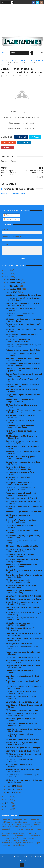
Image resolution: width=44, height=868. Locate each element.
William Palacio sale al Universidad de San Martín (23, 771)
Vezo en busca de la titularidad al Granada (22, 391)
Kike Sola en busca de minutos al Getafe (21, 432)
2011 (7, 809)
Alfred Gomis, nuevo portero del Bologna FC (21, 417)
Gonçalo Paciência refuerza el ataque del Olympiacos (23, 667)
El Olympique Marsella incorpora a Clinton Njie (22, 437)
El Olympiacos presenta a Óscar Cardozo (20, 473)
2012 (7, 806)
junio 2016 (12, 789)
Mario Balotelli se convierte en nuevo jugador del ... (23, 411)
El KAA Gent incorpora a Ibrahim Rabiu (24, 739)
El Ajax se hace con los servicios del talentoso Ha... (24, 755)
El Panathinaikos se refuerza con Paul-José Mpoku (21, 587)
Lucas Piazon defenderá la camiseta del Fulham (22, 336)
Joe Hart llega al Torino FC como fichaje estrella (21, 693)
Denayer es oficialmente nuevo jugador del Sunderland (24, 346)
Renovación (13, 60)
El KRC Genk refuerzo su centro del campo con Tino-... (22, 725)
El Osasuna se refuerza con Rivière (22, 710)
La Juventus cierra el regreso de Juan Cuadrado (24, 503)
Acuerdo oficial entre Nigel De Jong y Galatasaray (23, 614)
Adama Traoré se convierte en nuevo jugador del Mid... (22, 603)
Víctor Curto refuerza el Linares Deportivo (21, 698)
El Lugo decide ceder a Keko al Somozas (20, 766)
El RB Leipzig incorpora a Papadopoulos (18, 516)
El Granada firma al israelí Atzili (22, 702)
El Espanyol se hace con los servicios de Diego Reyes (23, 320)
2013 (7, 803)
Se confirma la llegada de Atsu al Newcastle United (22, 315)
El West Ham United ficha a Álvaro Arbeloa (22, 406)
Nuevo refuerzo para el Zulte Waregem (23, 748)
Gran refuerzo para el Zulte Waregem (23, 751)
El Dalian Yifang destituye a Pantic (23, 657)
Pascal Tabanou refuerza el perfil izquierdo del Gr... (22, 401)
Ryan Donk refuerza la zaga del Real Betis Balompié (23, 360)
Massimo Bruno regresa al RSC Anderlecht (19, 735)
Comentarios (10, 219)
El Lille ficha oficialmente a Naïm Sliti (22, 648)
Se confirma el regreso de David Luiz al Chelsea (23, 463)
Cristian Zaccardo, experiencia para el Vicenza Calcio (24, 640)
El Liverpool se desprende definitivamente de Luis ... (20, 581)
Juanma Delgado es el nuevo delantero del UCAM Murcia (23, 299)
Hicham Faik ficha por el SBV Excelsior (19, 760)
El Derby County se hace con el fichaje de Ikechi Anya (24, 781)
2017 (7, 274)
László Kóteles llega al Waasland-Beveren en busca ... (22, 744)
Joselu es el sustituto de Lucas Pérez (24, 295)
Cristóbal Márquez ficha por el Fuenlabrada (20, 629)
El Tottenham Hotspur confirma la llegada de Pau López (21, 427)
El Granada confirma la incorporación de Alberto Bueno (23, 662)
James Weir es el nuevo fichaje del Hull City (22, 380)
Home (3, 53)
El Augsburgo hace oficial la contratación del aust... (19, 484)
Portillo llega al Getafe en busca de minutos (23, 453)
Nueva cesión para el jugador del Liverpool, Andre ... (21, 494)
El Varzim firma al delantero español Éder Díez (23, 776)
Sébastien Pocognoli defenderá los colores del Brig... (22, 592)
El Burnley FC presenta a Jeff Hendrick (24, 596)
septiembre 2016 (14, 289)
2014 (7, 800)
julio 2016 (12, 786)
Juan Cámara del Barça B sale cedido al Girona (24, 706)
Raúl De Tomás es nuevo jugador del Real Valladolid (22, 458)
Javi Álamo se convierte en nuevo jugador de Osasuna (21, 489)
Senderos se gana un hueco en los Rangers (21, 542)
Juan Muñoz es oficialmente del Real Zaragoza (23, 677)
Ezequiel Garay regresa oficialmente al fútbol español (23, 305)
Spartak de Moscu (36, 60)
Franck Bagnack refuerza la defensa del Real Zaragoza (24, 375)
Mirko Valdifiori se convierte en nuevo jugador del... (24, 330)
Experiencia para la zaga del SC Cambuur (21, 720)
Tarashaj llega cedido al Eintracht (22, 498)
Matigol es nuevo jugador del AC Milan (24, 350)
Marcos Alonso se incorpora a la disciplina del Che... (21, 550)
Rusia (23, 60)
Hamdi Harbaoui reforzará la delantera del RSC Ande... (24, 730)
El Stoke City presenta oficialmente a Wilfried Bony (24, 688)
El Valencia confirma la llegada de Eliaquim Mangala (22, 561)
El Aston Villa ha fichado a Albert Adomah (22, 532)
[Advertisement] (22, 21)
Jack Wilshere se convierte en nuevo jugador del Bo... (23, 370)
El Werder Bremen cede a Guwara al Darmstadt (22, 526)
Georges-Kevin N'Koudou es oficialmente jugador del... (20, 468)
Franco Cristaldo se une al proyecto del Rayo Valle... (23, 442)
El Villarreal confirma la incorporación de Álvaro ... (20, 341)
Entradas (8, 215)
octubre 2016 (13, 286)
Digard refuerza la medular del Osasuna (20, 672)
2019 (7, 270)
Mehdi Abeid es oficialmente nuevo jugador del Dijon (22, 566)
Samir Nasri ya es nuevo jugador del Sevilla (23, 682)
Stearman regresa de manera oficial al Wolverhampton (24, 634)
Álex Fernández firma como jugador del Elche (24, 448)
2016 (7, 277)
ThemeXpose (16, 857)
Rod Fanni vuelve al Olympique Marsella (20, 422)
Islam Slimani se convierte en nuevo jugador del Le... (23, 385)
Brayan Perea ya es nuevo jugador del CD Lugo (23, 325)
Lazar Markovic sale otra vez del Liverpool (21, 310)
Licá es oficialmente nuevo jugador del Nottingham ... (22, 521)
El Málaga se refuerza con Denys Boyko (23, 599)
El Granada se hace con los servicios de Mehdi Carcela (23, 365)
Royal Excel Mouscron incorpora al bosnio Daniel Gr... (22, 715)
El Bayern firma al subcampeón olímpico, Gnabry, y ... (20, 556)
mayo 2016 (11, 793)
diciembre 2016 (14, 280)
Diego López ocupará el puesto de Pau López (23, 396)
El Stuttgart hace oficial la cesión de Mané (24, 508)
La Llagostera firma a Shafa (19, 644)
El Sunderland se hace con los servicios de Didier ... (20, 624)
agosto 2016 (12, 292)
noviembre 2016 (14, 283)
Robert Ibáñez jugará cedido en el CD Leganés (23, 354)
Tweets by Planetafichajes (13, 193)
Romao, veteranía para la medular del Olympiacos (23, 653)
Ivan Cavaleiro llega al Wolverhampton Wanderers (24, 609)
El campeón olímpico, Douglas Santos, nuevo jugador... (23, 537)
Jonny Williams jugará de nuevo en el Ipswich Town (23, 619)
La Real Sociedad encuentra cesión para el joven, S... (24, 571)
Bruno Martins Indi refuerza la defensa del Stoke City (24, 576)
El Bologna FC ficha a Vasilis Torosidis (20, 479)
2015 (7, 797)
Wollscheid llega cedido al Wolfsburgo (23, 512)
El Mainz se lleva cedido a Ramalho (22, 546)
